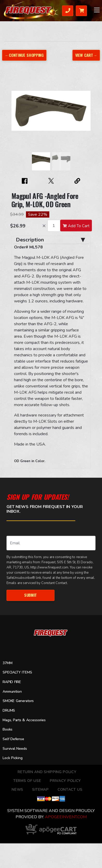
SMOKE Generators (18, 701)
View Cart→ (86, 55)
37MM (7, 663)
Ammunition (12, 692)
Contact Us (70, 790)
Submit (30, 595)
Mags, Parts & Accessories (24, 720)
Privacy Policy (65, 781)
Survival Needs (15, 749)
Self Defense (13, 739)
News (18, 790)
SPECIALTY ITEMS (17, 672)
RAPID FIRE (12, 682)
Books (8, 729)
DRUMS (9, 710)
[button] (17, 113)
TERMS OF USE (27, 781)
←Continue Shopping (24, 55)
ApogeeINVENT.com (66, 817)
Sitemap (40, 790)
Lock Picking (13, 758)
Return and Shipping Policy (47, 772)
